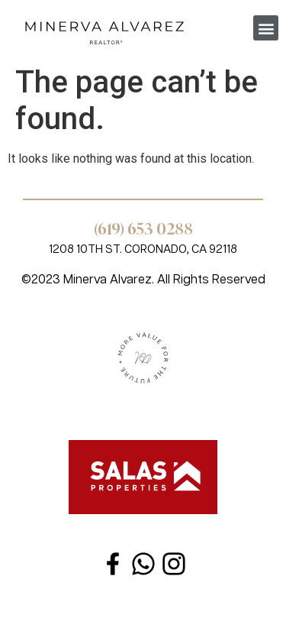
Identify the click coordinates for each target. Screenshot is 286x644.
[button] (266, 28)
